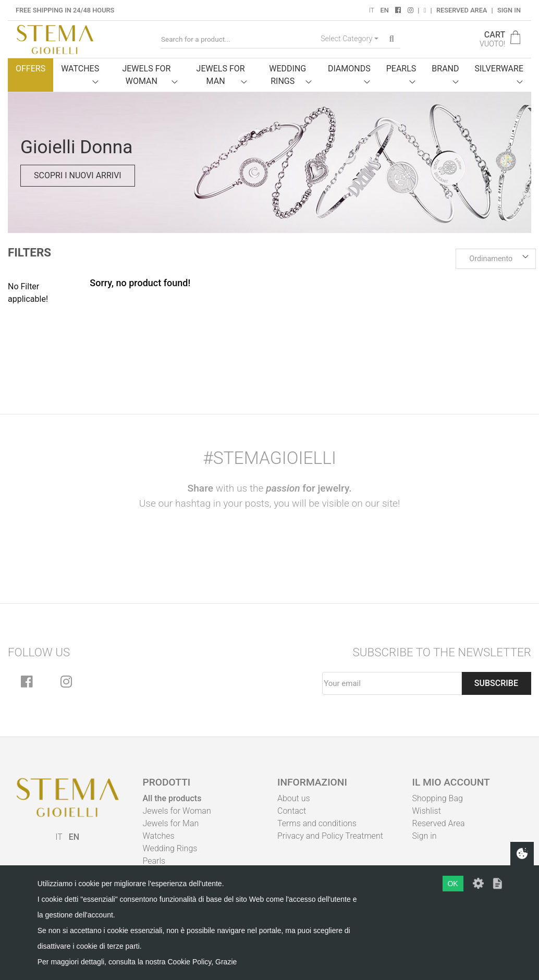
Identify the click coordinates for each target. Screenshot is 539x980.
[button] (496, 259)
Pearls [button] (401, 69)
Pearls (154, 861)
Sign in (509, 10)
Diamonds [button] (349, 69)
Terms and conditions (317, 823)
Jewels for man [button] (221, 75)
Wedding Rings (170, 848)
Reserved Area (462, 10)
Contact (292, 811)
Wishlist (427, 811)
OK (452, 884)
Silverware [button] (499, 69)
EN (384, 10)
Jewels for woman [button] (146, 75)
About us (294, 798)
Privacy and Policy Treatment (330, 836)
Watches (159, 836)
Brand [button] (445, 69)
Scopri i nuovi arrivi (78, 175)
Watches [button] (80, 69)
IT (371, 10)
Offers (30, 69)
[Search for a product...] (238, 39)
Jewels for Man (171, 823)
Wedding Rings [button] (287, 75)
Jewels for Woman (177, 811)
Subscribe (496, 683)
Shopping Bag (438, 798)
